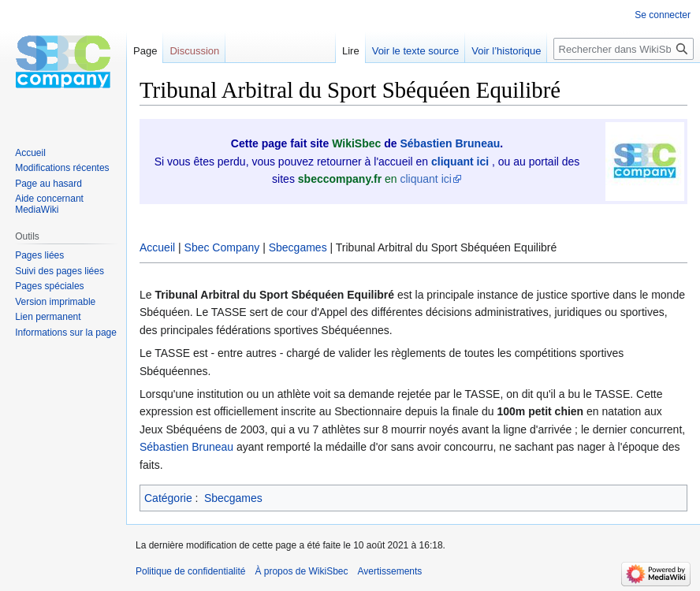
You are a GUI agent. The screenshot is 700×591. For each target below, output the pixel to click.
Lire (351, 51)
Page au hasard (48, 184)
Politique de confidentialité (190, 571)
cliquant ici (426, 179)
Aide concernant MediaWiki (49, 204)
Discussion (194, 51)
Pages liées (39, 255)
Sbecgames (298, 247)
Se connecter (663, 15)
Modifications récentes (62, 168)
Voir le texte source (416, 51)
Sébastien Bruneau (450, 143)
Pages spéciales (49, 286)
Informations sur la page (66, 333)
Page (145, 51)
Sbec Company (222, 247)
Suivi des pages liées (60, 271)
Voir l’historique (506, 51)
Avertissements (390, 571)
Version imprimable (55, 302)
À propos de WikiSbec (301, 571)
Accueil (157, 247)
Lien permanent (48, 317)
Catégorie (168, 498)
